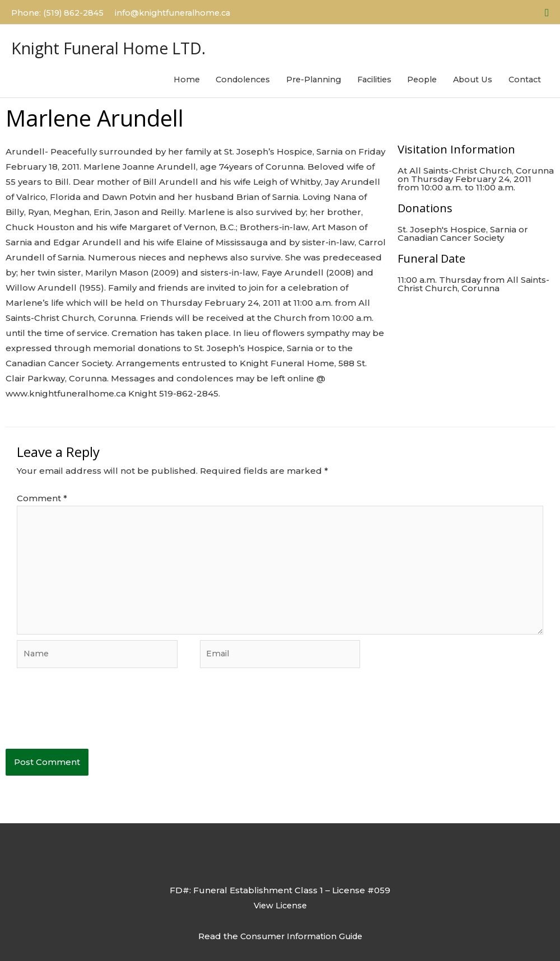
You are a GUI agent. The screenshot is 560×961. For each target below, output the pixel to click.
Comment (42, 498)
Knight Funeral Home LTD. (132, 43)
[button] (547, 11)
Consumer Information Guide (301, 942)
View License (280, 913)
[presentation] (91, 722)
